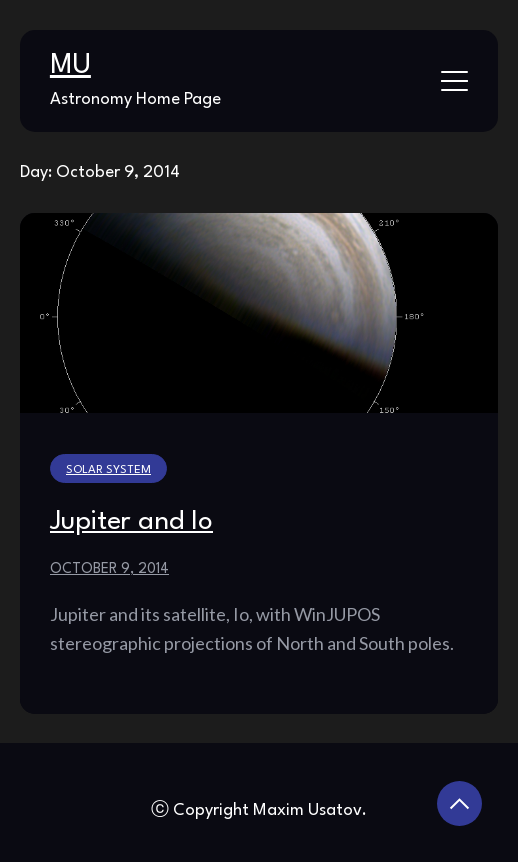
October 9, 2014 (109, 569)
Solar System (108, 470)
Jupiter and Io (131, 522)
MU (70, 66)
